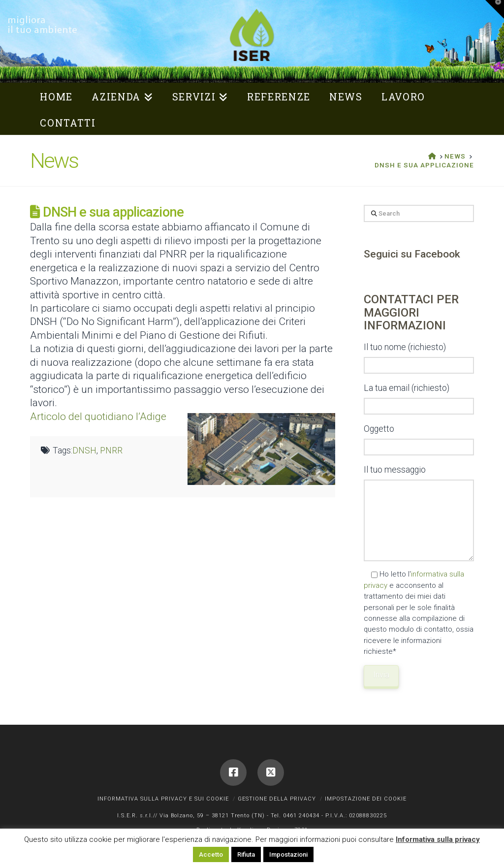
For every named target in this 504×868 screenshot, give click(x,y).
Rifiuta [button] (246, 854)
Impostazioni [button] (288, 854)
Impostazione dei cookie (366, 799)
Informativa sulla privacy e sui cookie (163, 799)
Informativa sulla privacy (438, 839)
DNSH (84, 450)
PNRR (111, 450)
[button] (495, 9)
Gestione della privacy (277, 799)
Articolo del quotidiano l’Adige (98, 416)
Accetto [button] (211, 854)
